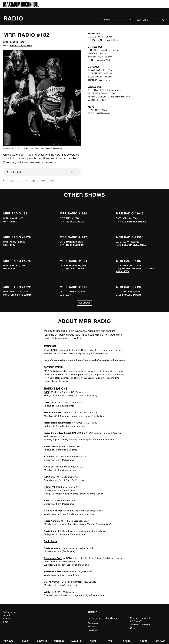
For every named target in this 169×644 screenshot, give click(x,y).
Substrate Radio (53, 572)
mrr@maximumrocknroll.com (102, 618)
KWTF (47, 467)
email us (110, 374)
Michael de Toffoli (21, 45)
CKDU (47, 402)
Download (29, 181)
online (104, 531)
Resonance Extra (53, 558)
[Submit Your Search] (163, 20)
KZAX (47, 477)
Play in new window (17, 181)
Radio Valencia (52, 548)
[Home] (21, 6)
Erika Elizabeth (75, 221)
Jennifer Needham (20, 295)
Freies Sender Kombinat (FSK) (60, 433)
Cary (12, 221)
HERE (53, 350)
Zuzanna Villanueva (134, 221)
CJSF (47, 392)
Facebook (93, 623)
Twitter (91, 627)
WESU (47, 592)
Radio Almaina (52, 521)
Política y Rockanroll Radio (58, 511)
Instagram (93, 630)
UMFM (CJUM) (52, 582)
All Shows (84, 303)
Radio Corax (51, 541)
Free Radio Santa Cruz (56, 412)
